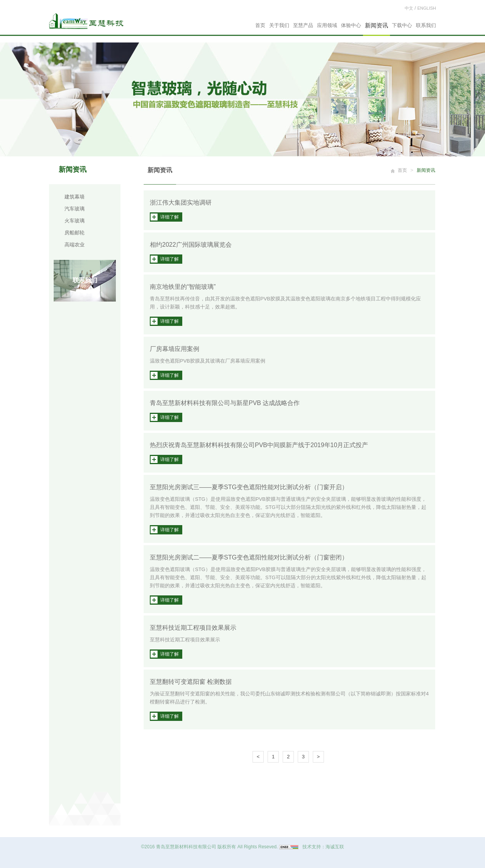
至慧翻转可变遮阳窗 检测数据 (191, 682)
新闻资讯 (376, 25)
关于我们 (279, 25)
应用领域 (327, 25)
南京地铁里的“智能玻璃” (183, 287)
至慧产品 (303, 25)
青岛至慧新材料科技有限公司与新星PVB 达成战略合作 (225, 403)
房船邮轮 (75, 233)
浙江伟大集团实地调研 (181, 203)
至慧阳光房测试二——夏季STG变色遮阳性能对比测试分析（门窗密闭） (249, 557)
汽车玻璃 (75, 209)
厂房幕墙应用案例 (175, 349)
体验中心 (351, 25)
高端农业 (75, 245)
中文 (409, 8)
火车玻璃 (75, 221)
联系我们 (426, 25)
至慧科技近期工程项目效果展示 (193, 628)
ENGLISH (427, 8)
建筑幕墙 (75, 197)
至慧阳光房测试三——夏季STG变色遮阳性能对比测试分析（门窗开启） (249, 487)
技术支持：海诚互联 (323, 847)
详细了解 (170, 217)
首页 (260, 25)
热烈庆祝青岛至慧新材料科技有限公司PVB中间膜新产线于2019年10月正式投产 (259, 445)
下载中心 (402, 25)
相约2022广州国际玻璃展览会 (191, 245)
